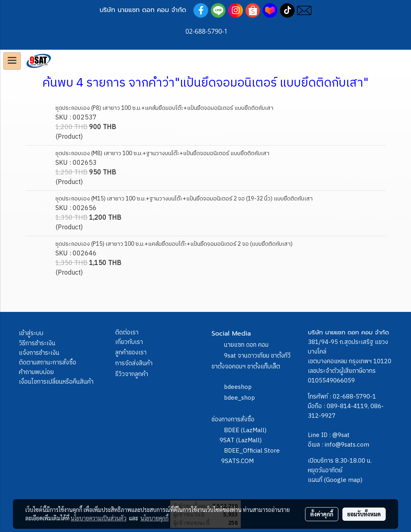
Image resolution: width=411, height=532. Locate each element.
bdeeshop (238, 387)
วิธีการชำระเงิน (37, 343)
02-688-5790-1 (354, 397)
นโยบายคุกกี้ (155, 518)
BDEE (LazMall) (245, 430)
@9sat (341, 435)
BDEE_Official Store (252, 451)
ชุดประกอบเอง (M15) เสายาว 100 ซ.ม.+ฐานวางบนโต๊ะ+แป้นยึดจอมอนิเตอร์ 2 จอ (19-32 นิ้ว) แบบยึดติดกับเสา (184, 199)
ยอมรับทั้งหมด (364, 514)
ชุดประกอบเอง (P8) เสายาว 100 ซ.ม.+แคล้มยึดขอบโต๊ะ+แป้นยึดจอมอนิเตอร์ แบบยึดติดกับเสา (164, 108)
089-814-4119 (347, 406)
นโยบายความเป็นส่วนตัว (99, 518)
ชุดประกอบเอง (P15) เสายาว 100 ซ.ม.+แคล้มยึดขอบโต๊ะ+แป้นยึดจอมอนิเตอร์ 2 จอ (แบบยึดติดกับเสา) (174, 244)
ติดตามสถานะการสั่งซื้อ (48, 363)
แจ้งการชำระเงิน (39, 353)
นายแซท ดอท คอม (246, 345)
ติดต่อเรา (127, 333)
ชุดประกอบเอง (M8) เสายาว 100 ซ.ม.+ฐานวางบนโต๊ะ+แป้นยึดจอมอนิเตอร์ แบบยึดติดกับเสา (162, 153)
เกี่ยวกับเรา (129, 342)
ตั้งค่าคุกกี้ (322, 514)
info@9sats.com (347, 445)
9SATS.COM (237, 461)
